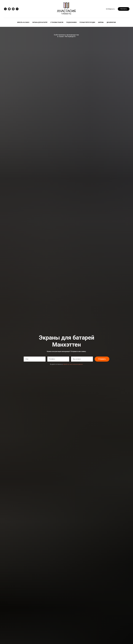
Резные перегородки (87, 22)
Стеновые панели (57, 22)
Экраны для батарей (40, 22)
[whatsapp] (9, 9)
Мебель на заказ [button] (23, 22)
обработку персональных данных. (73, 364)
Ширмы (101, 22)
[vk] (17, 9)
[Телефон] (5, 9)
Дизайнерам (111, 22)
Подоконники (72, 22)
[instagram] (13, 9)
